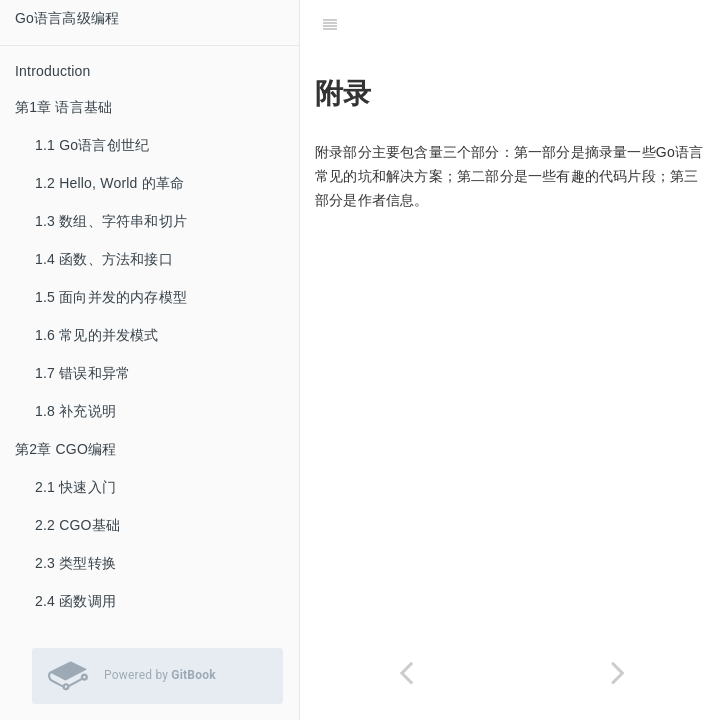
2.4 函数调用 (75, 601)
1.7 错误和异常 (82, 373)
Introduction (53, 71)
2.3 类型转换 (75, 563)
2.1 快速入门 (75, 487)
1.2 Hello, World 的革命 (109, 183)
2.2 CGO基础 (77, 525)
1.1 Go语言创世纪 (92, 145)
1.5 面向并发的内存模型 (111, 297)
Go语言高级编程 (67, 18)
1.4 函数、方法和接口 (104, 259)
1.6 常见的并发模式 (97, 335)
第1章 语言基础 (63, 107)
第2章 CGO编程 (65, 449)
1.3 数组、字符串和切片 (111, 221)
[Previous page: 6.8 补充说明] (406, 672)
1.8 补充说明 (75, 411)
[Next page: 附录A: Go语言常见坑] (618, 672)
